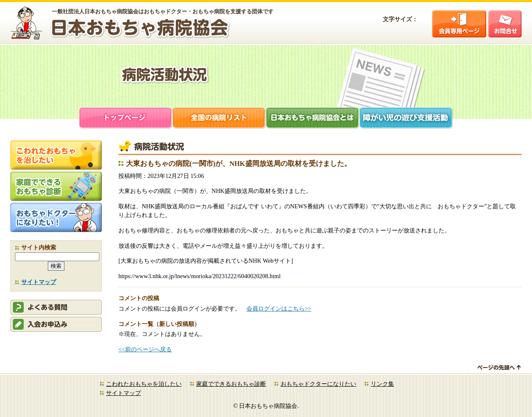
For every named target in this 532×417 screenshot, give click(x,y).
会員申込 (56, 324)
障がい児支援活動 (406, 119)
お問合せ (505, 24)
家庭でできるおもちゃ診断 (231, 384)
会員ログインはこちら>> (279, 308)
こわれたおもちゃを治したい (144, 384)
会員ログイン (459, 24)
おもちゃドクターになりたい (318, 384)
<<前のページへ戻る (145, 349)
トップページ (126, 119)
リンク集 (382, 384)
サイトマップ (39, 282)
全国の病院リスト (219, 119)
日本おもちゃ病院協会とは (313, 119)
